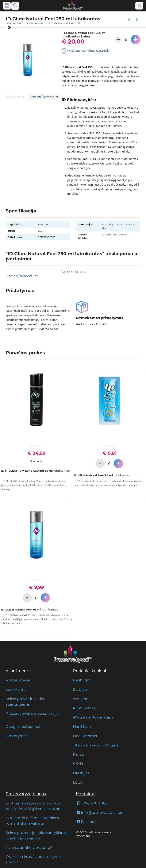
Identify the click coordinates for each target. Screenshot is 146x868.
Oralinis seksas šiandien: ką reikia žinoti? (35, 859)
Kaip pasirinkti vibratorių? (29, 847)
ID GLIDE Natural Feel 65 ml (30, 609)
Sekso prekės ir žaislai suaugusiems (25, 701)
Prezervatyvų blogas (26, 794)
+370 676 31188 (92, 803)
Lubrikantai (14, 23)
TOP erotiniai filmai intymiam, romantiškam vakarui (33, 821)
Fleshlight (82, 680)
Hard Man (82, 727)
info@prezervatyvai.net (99, 812)
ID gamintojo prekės (114, 234)
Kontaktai (86, 794)
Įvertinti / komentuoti (45, 97)
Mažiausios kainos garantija (86, 51)
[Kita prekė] (136, 20)
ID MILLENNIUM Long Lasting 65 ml (35, 471)
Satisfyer (81, 689)
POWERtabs (84, 708)
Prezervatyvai (18, 680)
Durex (79, 754)
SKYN (78, 764)
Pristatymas (16, 736)
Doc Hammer (85, 736)
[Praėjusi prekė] (129, 20)
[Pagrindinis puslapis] (73, 6)
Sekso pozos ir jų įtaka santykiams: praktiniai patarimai (36, 835)
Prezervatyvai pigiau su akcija (32, 713)
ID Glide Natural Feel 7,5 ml (102, 475)
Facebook (87, 822)
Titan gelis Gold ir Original (96, 745)
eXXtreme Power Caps (93, 717)
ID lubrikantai (34, 23)
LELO (78, 782)
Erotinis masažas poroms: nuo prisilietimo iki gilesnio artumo (33, 806)
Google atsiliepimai (23, 727)
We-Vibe (81, 699)
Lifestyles (81, 773)
